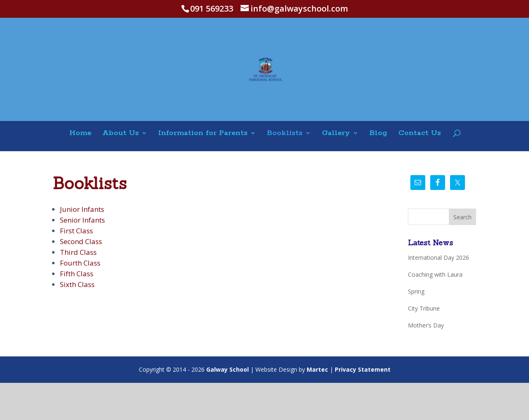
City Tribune (424, 308)
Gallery (336, 134)
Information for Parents (203, 134)
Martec (317, 369)
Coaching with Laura (435, 274)
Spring (416, 291)
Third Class (78, 252)
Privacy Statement (363, 369)
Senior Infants (82, 220)
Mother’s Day (426, 325)
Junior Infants (82, 209)
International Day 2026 (438, 257)
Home (80, 134)
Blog (378, 134)
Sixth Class (77, 284)
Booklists (285, 134)
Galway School (228, 369)
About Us (121, 134)
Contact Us (420, 134)
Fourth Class (80, 263)
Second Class (81, 241)
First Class (76, 231)
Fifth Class (77, 274)
